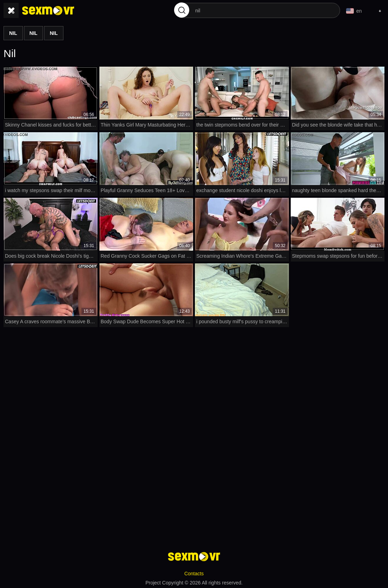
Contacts (194, 572)
